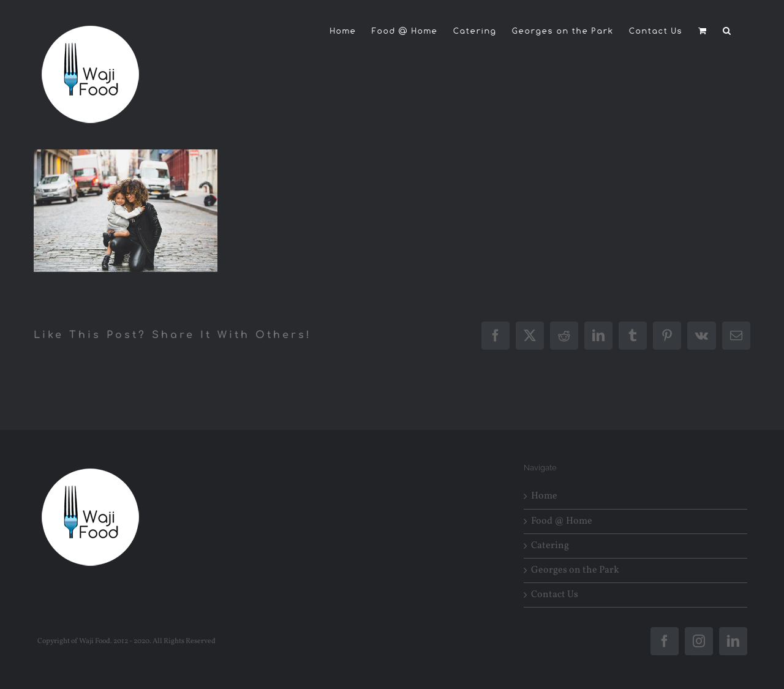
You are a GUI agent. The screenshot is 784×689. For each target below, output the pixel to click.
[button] (727, 31)
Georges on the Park (575, 570)
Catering (550, 546)
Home (544, 496)
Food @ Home (562, 521)
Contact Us (555, 595)
